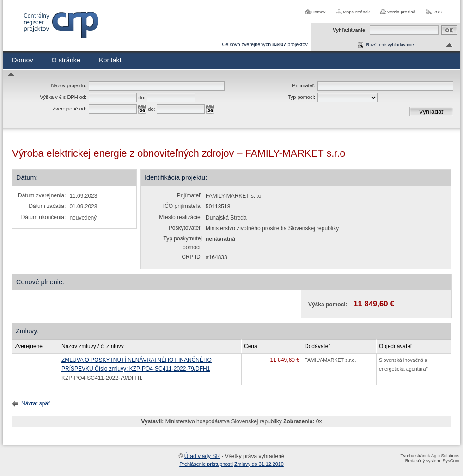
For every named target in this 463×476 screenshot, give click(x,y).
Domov (318, 12)
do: (142, 98)
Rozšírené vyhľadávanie (390, 45)
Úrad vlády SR (202, 456)
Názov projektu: (69, 85)
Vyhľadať (432, 112)
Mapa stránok (356, 12)
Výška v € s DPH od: (63, 97)
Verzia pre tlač (401, 12)
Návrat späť (36, 403)
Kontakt (110, 60)
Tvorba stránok (415, 455)
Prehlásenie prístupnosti (206, 464)
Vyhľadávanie (349, 30)
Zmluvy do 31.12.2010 (259, 464)
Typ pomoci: (302, 97)
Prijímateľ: (304, 85)
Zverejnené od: (70, 109)
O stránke (66, 60)
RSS (437, 12)
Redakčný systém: (423, 461)
